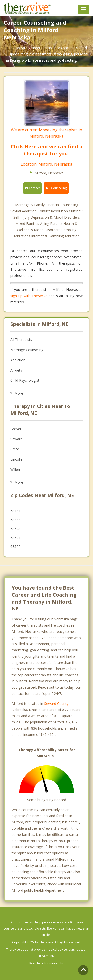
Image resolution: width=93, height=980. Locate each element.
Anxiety (16, 370)
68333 (15, 520)
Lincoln (16, 459)
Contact (32, 188)
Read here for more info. (47, 963)
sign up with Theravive (29, 296)
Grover (16, 429)
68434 (15, 511)
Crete (15, 449)
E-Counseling (56, 188)
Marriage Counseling (27, 350)
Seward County (56, 703)
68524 (15, 538)
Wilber (15, 469)
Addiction (18, 360)
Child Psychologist (25, 380)
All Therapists (21, 340)
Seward (16, 439)
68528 (15, 529)
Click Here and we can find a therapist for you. (47, 150)
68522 (15, 547)
